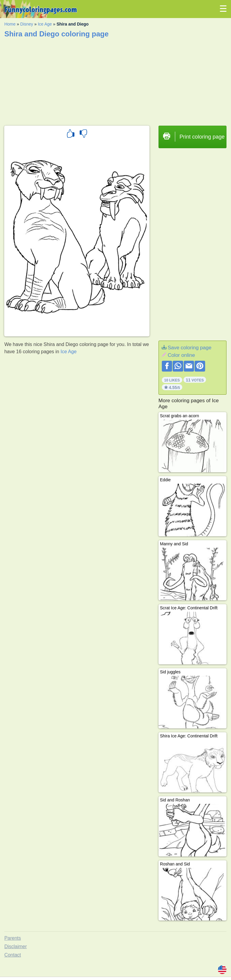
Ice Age (45, 24)
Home (10, 24)
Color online (181, 355)
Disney (27, 24)
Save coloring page (189, 348)
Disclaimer (15, 946)
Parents (12, 938)
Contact (12, 955)
